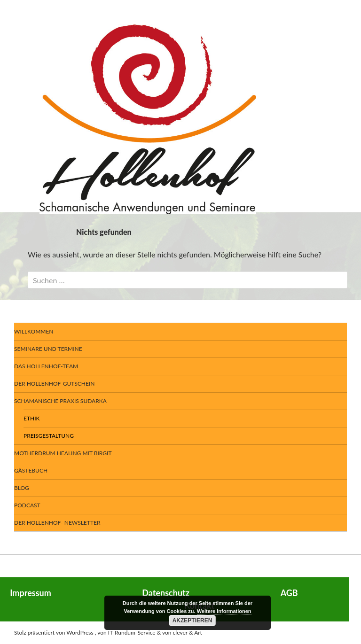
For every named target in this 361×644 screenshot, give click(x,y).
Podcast (27, 505)
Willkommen (34, 331)
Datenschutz (166, 593)
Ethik (32, 418)
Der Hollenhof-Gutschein (54, 384)
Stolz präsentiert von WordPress (54, 632)
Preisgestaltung (49, 436)
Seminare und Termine (48, 349)
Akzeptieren (192, 621)
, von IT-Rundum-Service (125, 632)
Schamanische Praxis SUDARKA (60, 401)
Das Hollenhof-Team (46, 366)
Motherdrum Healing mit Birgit (63, 453)
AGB (289, 593)
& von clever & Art (180, 632)
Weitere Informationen (224, 611)
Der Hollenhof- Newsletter (57, 523)
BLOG (22, 488)
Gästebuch (31, 470)
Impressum (31, 593)
